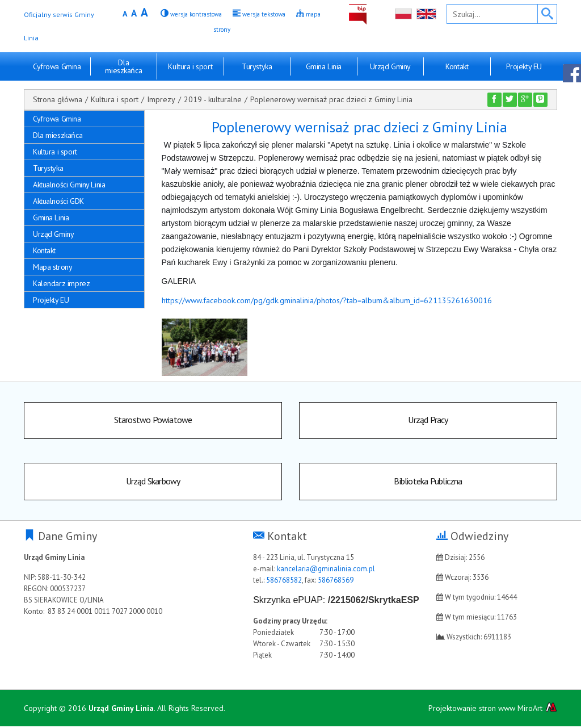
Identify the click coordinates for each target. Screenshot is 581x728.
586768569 (336, 582)
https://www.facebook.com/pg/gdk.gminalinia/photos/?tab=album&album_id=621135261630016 (327, 300)
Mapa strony (52, 267)
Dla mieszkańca (123, 66)
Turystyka (257, 66)
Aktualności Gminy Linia (69, 185)
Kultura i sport (190, 66)
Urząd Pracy (428, 421)
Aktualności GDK (58, 201)
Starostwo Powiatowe (153, 421)
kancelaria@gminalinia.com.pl (326, 570)
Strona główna (58, 99)
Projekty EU (524, 66)
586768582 (284, 582)
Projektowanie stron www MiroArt (493, 710)
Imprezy (161, 99)
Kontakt (457, 66)
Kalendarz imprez (61, 283)
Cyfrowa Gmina (57, 66)
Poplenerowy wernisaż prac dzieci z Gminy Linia (331, 99)
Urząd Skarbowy (153, 483)
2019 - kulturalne (213, 99)
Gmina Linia (324, 66)
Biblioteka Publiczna (428, 483)
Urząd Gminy (390, 66)
